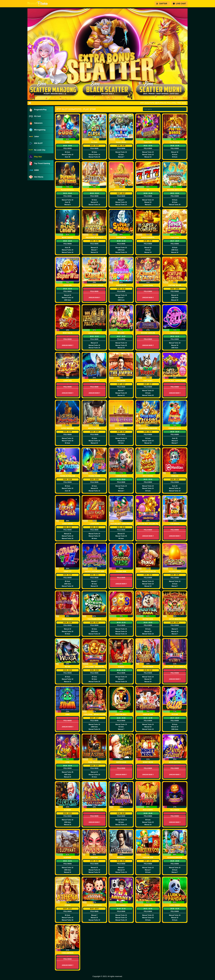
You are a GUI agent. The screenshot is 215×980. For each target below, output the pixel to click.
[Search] (165, 109)
